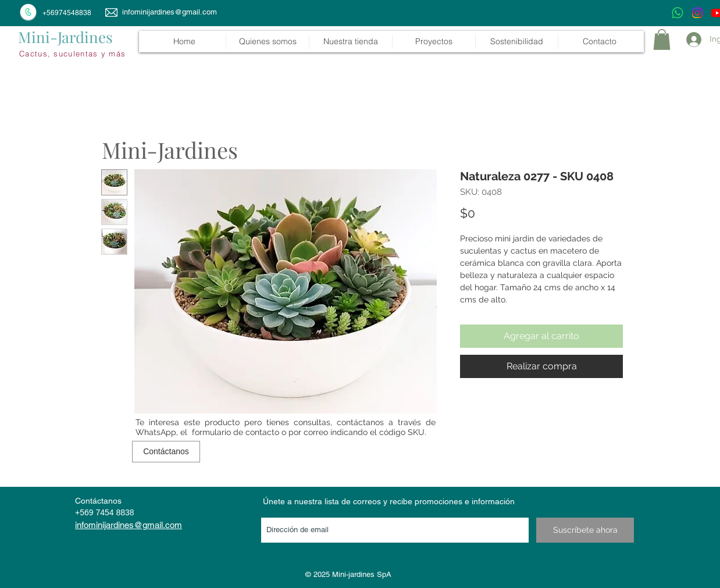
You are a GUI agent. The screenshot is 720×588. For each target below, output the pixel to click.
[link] (662, 40)
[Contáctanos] (166, 452)
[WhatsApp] (678, 13)
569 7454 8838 (107, 512)
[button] (350, 42)
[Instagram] (697, 13)
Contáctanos (98, 501)
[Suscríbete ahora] (585, 530)
